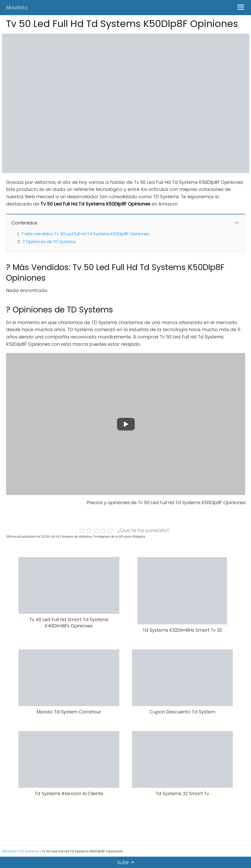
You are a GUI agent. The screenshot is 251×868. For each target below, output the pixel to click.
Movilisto (17, 8)
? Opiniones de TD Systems (49, 242)
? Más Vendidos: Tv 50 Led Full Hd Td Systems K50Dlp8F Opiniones (85, 234)
